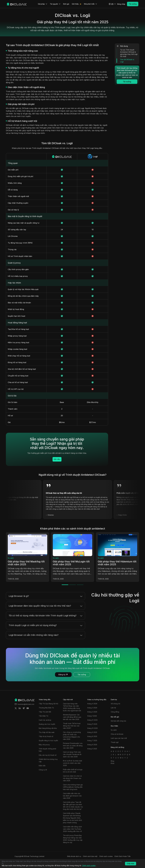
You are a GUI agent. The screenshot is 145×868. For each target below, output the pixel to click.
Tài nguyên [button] (55, 4)
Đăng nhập (121, 4)
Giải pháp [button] (43, 4)
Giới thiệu (75, 4)
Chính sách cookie (106, 856)
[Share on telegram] (24, 708)
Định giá (66, 4)
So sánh (11, 558)
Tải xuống (82, 675)
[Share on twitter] (16, 708)
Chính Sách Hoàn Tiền (122, 856)
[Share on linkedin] (20, 708)
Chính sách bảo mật (90, 856)
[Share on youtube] (28, 708)
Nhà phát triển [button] (90, 4)
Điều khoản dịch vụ (74, 856)
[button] (112, 4)
